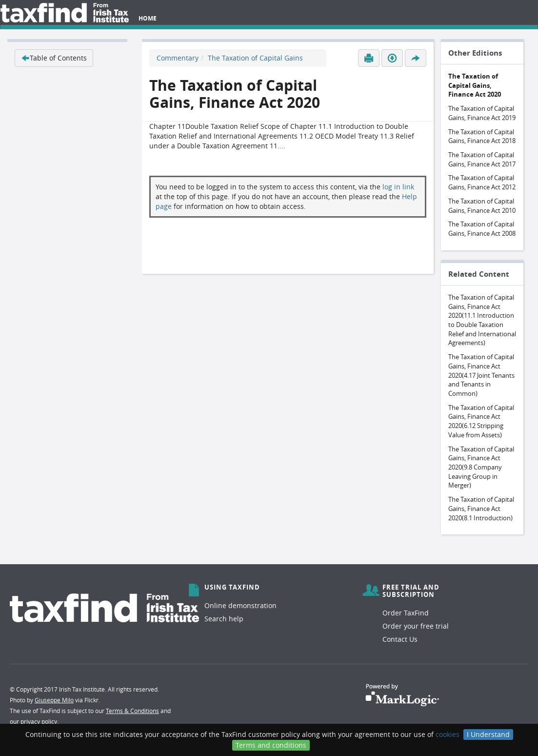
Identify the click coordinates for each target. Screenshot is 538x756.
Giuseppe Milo (54, 700)
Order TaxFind (406, 613)
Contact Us (400, 639)
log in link (398, 187)
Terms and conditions (271, 745)
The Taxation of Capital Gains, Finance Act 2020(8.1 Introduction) (481, 508)
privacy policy (39, 721)
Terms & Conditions (132, 711)
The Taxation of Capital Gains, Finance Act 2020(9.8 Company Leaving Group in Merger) (481, 467)
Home (148, 18)
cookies (448, 734)
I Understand (488, 734)
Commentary (178, 58)
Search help (224, 619)
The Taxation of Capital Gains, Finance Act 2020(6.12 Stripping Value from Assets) (481, 421)
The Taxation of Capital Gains (255, 58)
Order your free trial (416, 626)
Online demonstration (240, 605)
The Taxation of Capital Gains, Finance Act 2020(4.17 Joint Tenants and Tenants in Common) (481, 375)
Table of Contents (54, 58)
